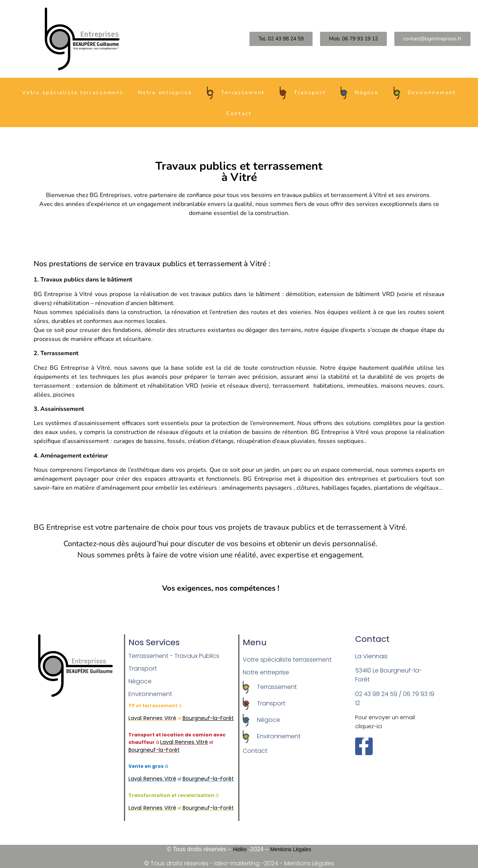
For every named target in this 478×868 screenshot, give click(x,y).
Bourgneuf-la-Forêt (154, 750)
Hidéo (240, 849)
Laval (135, 718)
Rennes (153, 718)
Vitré (170, 718)
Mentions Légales (291, 849)
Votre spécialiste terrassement (72, 93)
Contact (239, 113)
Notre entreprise (165, 93)
